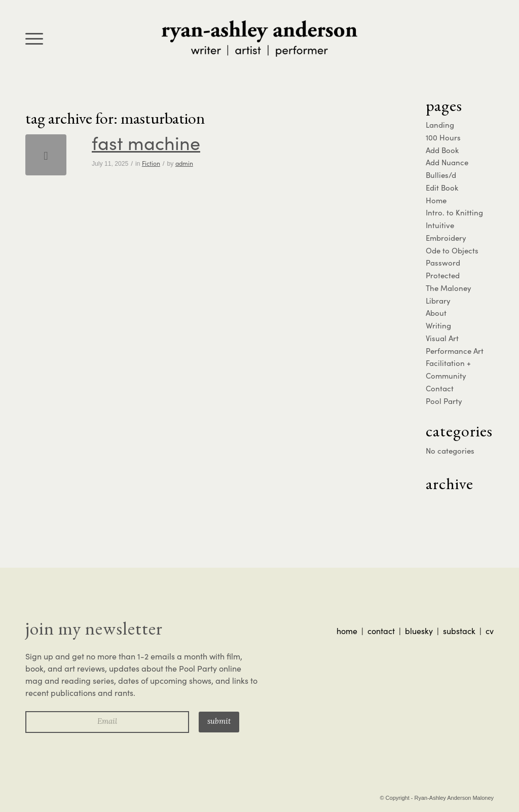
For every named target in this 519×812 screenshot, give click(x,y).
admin (184, 163)
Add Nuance (447, 162)
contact (381, 631)
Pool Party (444, 401)
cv (490, 631)
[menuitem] (34, 39)
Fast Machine (146, 143)
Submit (219, 722)
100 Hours (443, 137)
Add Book (442, 150)
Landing (440, 125)
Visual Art (442, 338)
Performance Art (455, 351)
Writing (438, 325)
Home (436, 200)
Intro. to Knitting (454, 212)
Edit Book (442, 188)
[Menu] (34, 39)
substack (459, 631)
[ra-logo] (259, 39)
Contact (440, 388)
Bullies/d (441, 175)
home (347, 631)
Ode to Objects (452, 250)
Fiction (151, 163)
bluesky (419, 631)
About (436, 313)
